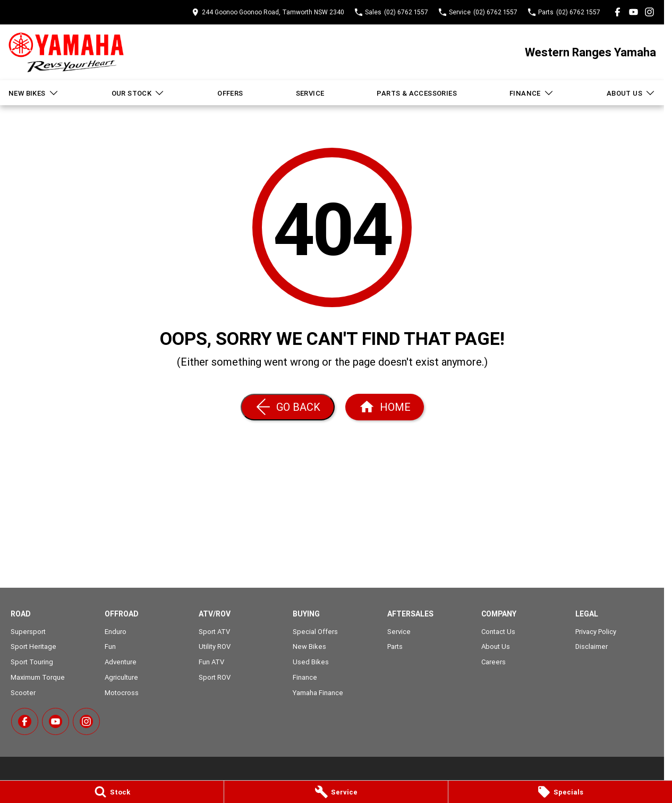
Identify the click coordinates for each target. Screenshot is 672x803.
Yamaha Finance (318, 693)
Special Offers (315, 632)
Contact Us (498, 632)
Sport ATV (214, 632)
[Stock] (112, 792)
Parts (395, 646)
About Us (631, 93)
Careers (494, 662)
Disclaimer (592, 646)
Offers (230, 93)
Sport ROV (215, 677)
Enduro (116, 632)
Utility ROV (215, 646)
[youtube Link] (633, 12)
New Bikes (34, 93)
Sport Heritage (33, 646)
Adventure (121, 662)
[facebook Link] (618, 12)
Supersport (28, 632)
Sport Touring (32, 662)
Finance (532, 93)
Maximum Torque (38, 677)
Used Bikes (311, 662)
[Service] (336, 792)
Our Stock (138, 93)
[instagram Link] (649, 12)
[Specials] (560, 792)
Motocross (122, 693)
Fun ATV (211, 662)
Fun (110, 646)
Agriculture (121, 677)
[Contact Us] (268, 12)
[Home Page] (66, 52)
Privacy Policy (596, 632)
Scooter (23, 693)
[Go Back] (288, 407)
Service (310, 93)
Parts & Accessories (417, 93)
